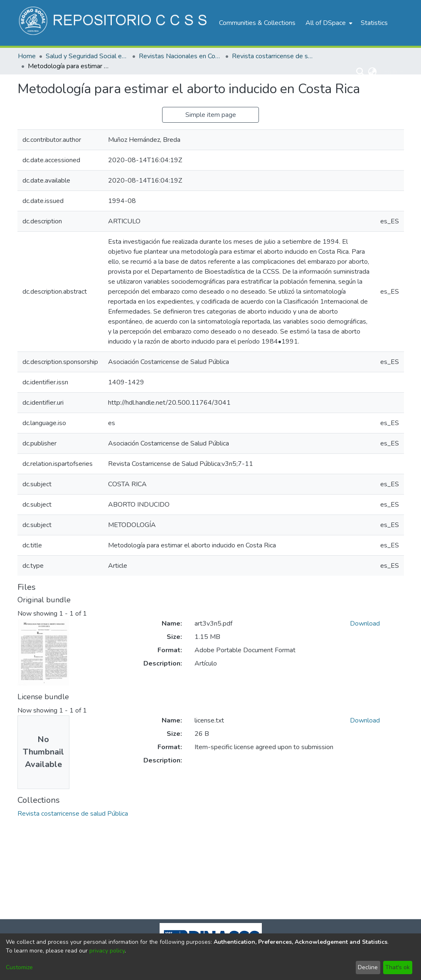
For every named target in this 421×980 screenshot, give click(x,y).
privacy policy (107, 951)
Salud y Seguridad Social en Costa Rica (87, 56)
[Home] (114, 23)
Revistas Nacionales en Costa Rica (180, 56)
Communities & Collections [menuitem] (257, 23)
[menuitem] (328, 23)
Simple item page (211, 115)
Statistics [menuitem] (374, 23)
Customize (19, 967)
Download (365, 624)
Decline (368, 967)
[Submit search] (360, 72)
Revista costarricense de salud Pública (273, 56)
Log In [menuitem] (389, 72)
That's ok (398, 967)
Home (27, 56)
